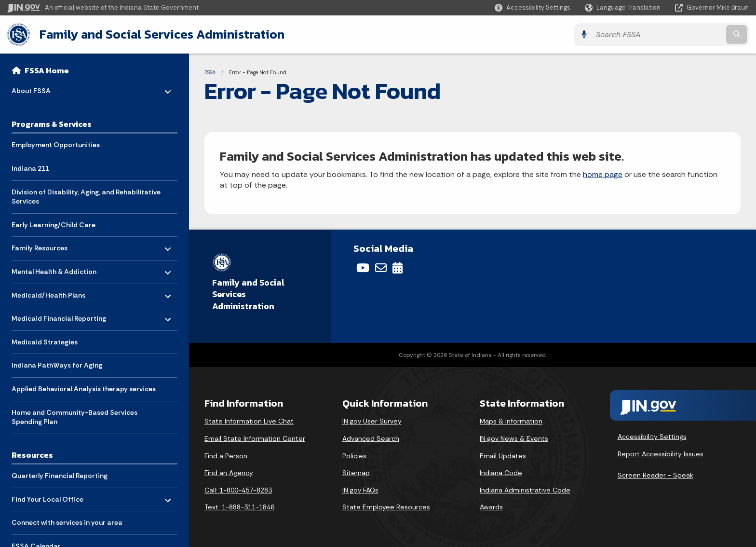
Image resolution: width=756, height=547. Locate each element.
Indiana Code (501, 473)
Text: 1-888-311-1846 (239, 507)
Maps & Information (511, 421)
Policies (354, 456)
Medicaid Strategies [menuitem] (45, 342)
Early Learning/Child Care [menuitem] (54, 225)
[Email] (381, 268)
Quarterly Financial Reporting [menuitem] (60, 476)
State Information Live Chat (249, 421)
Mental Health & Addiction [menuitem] (54, 269)
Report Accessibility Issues (661, 454)
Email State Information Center (255, 438)
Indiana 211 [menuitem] (30, 168)
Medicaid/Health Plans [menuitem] (48, 293)
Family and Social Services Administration (162, 34)
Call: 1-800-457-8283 (238, 490)
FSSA (210, 72)
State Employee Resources (386, 507)
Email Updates (503, 456)
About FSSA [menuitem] (40, 89)
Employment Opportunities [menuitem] (56, 145)
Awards (491, 507)
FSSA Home (47, 70)
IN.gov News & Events (514, 438)
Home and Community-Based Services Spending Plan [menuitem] (74, 417)
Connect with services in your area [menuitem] (67, 522)
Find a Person (226, 456)
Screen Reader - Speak (655, 475)
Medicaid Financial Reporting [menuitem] (59, 316)
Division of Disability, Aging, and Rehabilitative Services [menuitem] (86, 197)
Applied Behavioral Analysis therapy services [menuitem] (84, 389)
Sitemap (356, 473)
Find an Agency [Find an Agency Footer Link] (229, 473)
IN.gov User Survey (372, 421)
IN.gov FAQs (360, 490)
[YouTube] (363, 268)
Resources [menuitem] (32, 455)
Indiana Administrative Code (525, 490)
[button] (533, 7)
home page (603, 174)
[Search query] (658, 34)
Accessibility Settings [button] (652, 437)
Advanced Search (371, 438)
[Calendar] (398, 268)
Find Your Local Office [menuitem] (47, 497)
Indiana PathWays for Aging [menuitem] (57, 365)
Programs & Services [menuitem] (52, 124)
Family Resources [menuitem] (40, 246)
